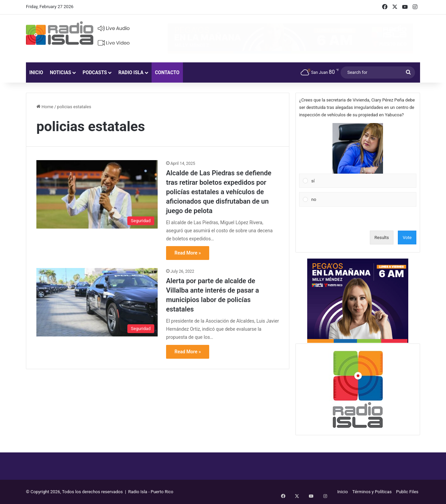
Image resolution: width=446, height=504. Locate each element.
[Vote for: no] (358, 200)
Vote (407, 238)
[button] (358, 148)
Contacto (167, 72)
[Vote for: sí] (358, 155)
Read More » (188, 253)
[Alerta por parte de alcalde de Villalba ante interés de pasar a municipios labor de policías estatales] (97, 302)
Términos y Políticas (372, 492)
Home (45, 107)
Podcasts (95, 72)
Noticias (60, 72)
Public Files (407, 492)
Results (382, 238)
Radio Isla (131, 72)
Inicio (36, 72)
